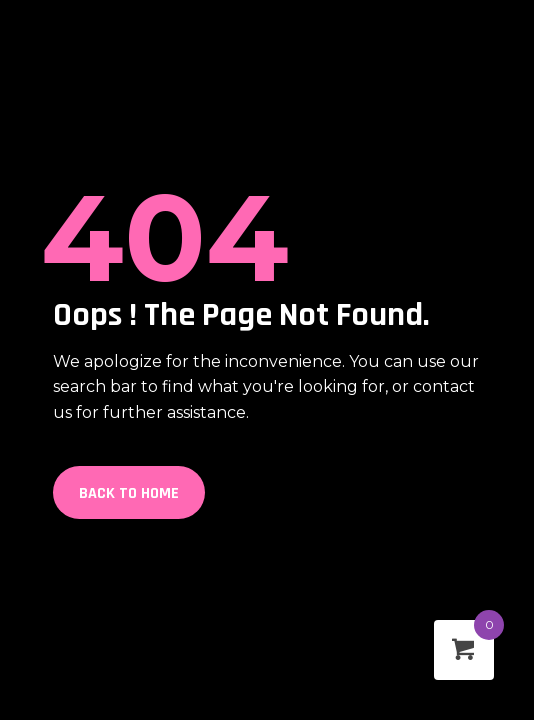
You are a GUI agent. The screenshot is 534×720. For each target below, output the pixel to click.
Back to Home (129, 493)
